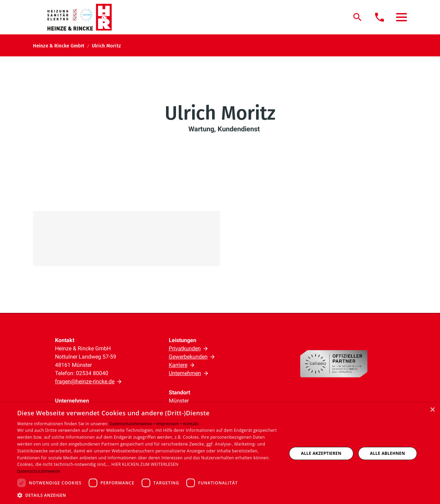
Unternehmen (185, 373)
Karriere (178, 365)
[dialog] (220, 453)
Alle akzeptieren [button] (321, 453)
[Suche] (357, 17)
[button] (401, 17)
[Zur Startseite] (84, 17)
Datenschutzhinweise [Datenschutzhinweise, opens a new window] (39, 471)
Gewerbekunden (188, 357)
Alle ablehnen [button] (387, 453)
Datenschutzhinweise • (133, 424)
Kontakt (191, 424)
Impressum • (170, 424)
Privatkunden (185, 348)
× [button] (432, 410)
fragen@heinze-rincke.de (85, 381)
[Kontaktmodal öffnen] (379, 17)
